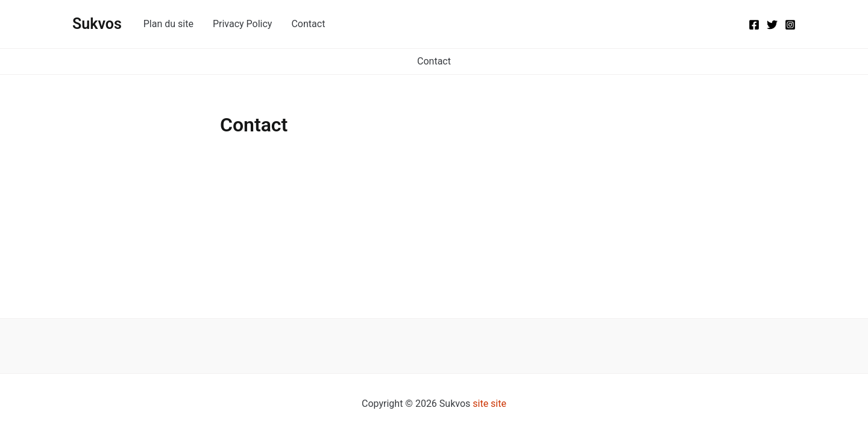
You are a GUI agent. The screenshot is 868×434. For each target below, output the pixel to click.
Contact (308, 24)
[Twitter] (772, 25)
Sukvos (97, 24)
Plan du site (168, 24)
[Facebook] (754, 25)
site (480, 404)
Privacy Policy (243, 24)
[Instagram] (790, 25)
